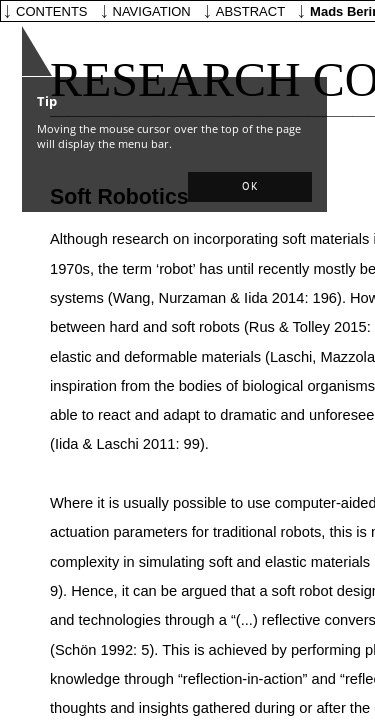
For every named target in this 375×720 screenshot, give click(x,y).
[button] (250, 187)
